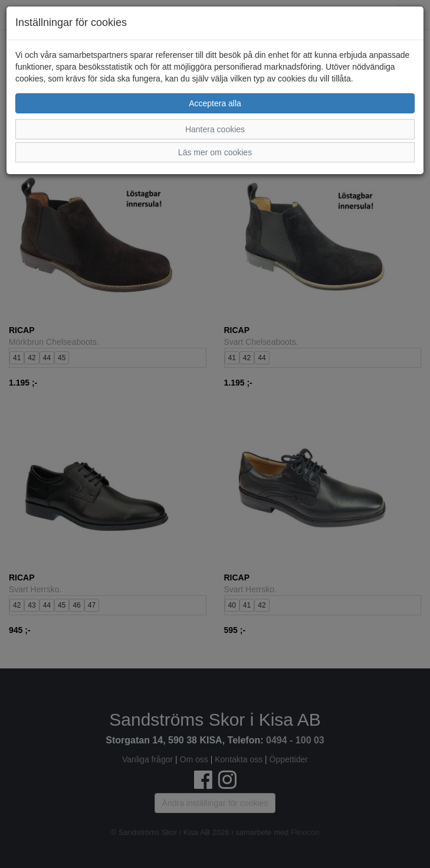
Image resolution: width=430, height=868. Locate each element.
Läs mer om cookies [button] (215, 152)
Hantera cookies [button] (215, 129)
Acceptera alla (215, 103)
